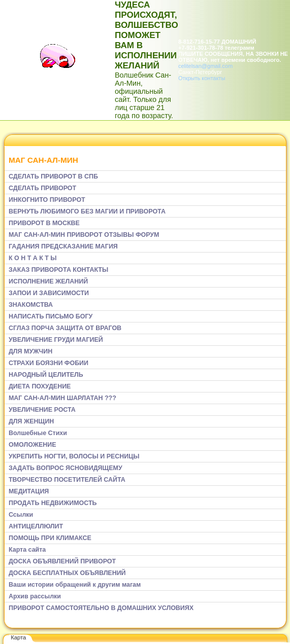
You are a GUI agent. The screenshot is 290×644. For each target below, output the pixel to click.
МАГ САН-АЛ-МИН (43, 160)
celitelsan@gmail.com (205, 66)
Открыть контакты (202, 78)
